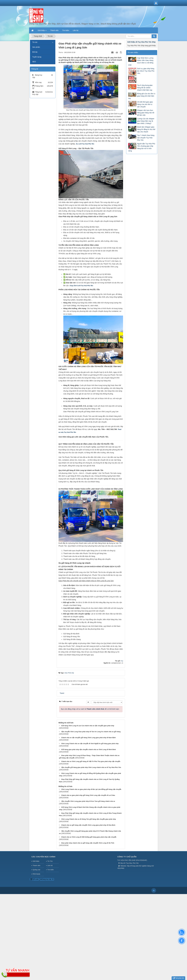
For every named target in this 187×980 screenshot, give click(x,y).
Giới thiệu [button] (42, 31)
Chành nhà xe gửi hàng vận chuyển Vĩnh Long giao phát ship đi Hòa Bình (88, 825)
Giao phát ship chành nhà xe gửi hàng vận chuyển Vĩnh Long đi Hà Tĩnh (88, 843)
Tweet (62, 693)
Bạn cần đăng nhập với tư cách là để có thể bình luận (90, 709)
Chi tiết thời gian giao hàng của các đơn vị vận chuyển (145, 104)
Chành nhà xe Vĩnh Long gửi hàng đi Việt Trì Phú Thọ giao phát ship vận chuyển (91, 761)
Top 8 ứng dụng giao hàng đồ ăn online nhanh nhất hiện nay (145, 88)
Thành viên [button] (54, 30)
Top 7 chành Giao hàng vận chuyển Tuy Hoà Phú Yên (146, 138)
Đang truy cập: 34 (47, 879)
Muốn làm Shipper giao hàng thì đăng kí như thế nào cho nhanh (146, 129)
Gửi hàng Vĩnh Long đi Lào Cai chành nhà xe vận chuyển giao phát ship (88, 726)
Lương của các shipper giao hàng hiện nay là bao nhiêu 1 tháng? (146, 121)
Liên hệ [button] (76, 30)
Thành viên (36, 865)
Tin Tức (50, 861)
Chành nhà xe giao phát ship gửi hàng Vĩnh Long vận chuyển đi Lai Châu (88, 795)
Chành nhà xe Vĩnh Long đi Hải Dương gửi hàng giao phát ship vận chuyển (89, 837)
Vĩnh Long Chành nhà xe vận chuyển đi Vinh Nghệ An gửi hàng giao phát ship (90, 744)
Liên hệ (50, 865)
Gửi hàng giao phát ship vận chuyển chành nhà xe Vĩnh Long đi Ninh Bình (88, 749)
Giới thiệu (36, 861)
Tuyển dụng (37, 57)
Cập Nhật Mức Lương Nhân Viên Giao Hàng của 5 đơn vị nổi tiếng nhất (141, 62)
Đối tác (35, 52)
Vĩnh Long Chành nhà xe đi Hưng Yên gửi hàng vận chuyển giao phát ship (88, 819)
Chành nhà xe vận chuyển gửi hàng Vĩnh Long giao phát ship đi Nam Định (88, 738)
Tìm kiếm (51, 870)
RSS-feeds (36, 874)
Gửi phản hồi (178, 978)
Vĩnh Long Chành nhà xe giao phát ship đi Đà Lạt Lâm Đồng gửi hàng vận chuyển (91, 789)
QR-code (34, 879)
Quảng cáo (36, 870)
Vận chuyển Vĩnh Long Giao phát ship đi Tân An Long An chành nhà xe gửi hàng (91, 732)
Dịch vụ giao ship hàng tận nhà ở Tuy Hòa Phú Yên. (146, 71)
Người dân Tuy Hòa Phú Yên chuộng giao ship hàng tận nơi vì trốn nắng (142, 147)
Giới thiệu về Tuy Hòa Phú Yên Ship (141, 42)
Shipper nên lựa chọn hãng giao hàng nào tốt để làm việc (146, 113)
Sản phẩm (36, 47)
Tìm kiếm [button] (66, 30)
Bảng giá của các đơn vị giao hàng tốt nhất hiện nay (142, 96)
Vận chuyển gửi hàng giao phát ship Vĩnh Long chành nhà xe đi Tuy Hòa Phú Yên (91, 767)
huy (122, 661)
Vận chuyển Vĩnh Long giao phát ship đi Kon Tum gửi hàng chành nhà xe (88, 801)
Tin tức (35, 42)
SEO (34, 62)
